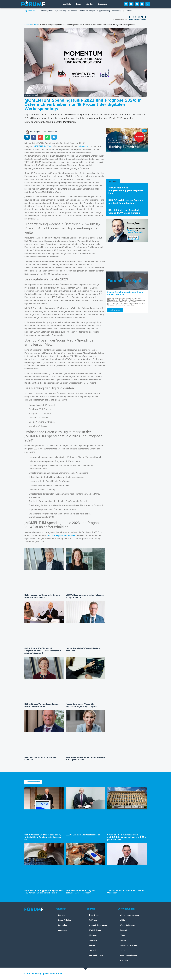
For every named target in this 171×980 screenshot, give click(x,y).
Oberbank (93, 935)
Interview (89, 4)
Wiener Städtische (127, 925)
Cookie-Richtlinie (64, 920)
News (36, 25)
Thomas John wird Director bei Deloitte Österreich (126, 892)
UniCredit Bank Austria (98, 925)
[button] (148, 4)
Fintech (129, 11)
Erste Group (94, 915)
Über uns (61, 915)
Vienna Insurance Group (130, 915)
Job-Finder (67, 4)
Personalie (73, 11)
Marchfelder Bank (96, 955)
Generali (123, 930)
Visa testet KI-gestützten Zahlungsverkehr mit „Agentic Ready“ (85, 759)
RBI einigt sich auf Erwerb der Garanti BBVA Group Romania (42, 596)
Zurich (122, 950)
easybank (93, 950)
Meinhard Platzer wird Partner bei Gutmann (40, 759)
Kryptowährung (104, 11)
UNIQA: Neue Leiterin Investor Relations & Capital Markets (85, 596)
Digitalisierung (60, 11)
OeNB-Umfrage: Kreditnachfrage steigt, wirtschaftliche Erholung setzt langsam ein (43, 837)
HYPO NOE (93, 940)
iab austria (84, 146)
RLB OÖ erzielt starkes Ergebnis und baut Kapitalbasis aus (126, 202)
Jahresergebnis (47, 11)
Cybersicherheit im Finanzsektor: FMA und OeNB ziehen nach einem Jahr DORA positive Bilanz (127, 837)
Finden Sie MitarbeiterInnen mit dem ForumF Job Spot (125, 293)
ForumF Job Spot (124, 281)
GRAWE (123, 940)
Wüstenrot (124, 960)
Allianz (123, 935)
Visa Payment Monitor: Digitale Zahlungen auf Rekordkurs (80, 892)
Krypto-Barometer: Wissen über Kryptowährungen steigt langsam (81, 705)
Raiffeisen (93, 920)
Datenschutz (63, 925)
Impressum (62, 930)
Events (79, 4)
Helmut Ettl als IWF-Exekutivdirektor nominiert (83, 650)
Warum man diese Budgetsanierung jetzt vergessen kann (126, 191)
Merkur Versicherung (128, 955)
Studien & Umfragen (87, 11)
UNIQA (123, 920)
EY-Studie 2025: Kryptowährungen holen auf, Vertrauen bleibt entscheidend (44, 892)
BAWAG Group (95, 930)
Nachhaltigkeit (118, 11)
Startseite (28, 25)
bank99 (92, 945)
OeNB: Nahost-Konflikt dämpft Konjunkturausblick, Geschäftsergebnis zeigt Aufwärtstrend (43, 651)
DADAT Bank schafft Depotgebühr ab (83, 835)
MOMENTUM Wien (43, 146)
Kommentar (102, 4)
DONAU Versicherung (129, 945)
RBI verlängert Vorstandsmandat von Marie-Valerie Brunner (41, 705)
